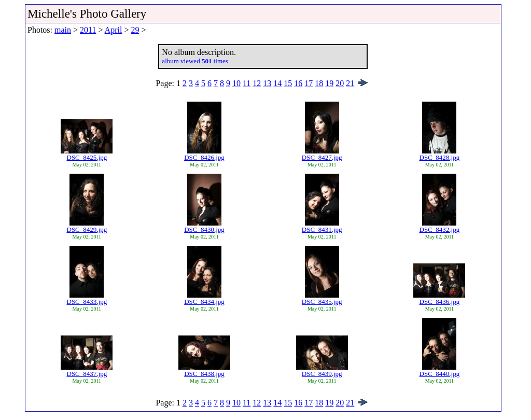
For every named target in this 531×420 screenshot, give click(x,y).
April (114, 30)
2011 (88, 30)
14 (277, 83)
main (63, 30)
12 (257, 83)
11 (247, 83)
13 (267, 83)
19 (329, 83)
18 (319, 83)
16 (298, 83)
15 (288, 83)
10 (236, 83)
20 (340, 83)
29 (135, 30)
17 (309, 83)
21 (350, 83)
